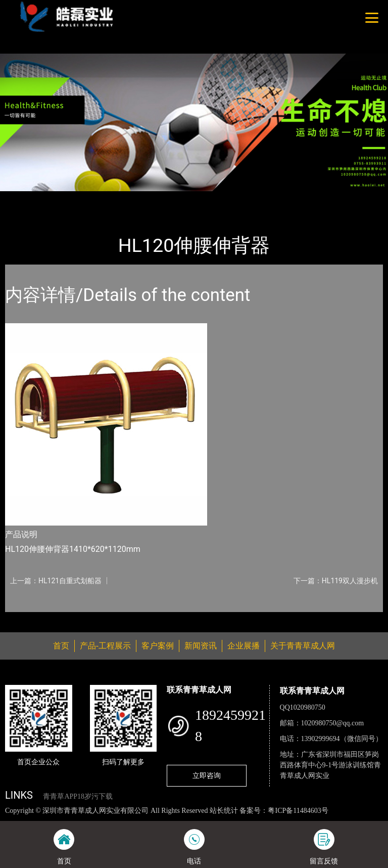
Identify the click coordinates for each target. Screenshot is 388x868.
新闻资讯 (201, 646)
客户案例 (158, 646)
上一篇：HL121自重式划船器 (56, 581)
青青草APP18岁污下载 (78, 796)
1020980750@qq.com (333, 723)
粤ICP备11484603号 (298, 811)
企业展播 (244, 646)
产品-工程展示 (66, 198)
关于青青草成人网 (303, 646)
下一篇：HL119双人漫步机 (336, 581)
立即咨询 (207, 775)
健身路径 (116, 198)
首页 (23, 198)
